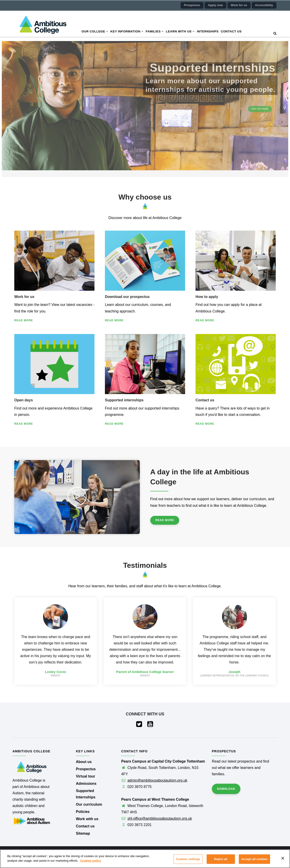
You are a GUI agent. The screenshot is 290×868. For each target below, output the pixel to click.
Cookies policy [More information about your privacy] (91, 866)
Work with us (87, 819)
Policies (83, 812)
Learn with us (181, 32)
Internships (209, 32)
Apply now (215, 5)
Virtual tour (86, 776)
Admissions (86, 784)
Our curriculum (89, 804)
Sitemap (83, 833)
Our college (95, 32)
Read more (24, 320)
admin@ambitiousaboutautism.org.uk (157, 780)
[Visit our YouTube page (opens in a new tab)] (151, 725)
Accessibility (264, 5)
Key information (127, 32)
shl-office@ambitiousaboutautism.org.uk (160, 818)
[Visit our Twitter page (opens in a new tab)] (139, 725)
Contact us (232, 32)
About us (84, 762)
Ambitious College (142, 854)
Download (226, 789)
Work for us (239, 5)
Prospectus (192, 5)
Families (155, 32)
